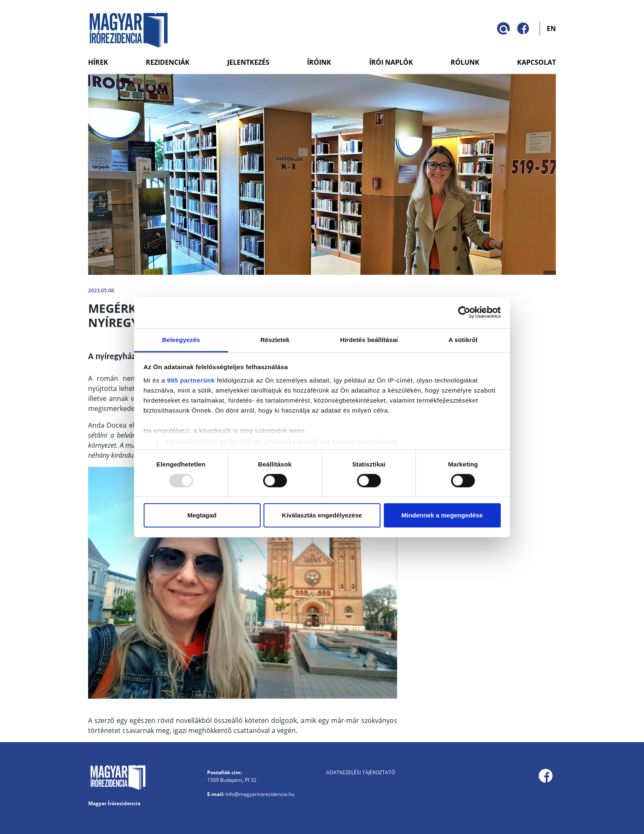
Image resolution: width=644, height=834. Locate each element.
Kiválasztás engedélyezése (322, 515)
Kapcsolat (536, 62)
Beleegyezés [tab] (181, 339)
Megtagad (202, 515)
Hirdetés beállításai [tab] (369, 339)
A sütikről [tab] (463, 339)
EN (551, 28)
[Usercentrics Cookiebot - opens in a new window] (464, 312)
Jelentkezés (248, 62)
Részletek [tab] (275, 339)
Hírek (98, 62)
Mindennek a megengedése (442, 515)
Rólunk (465, 62)
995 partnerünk (191, 380)
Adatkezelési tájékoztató (361, 772)
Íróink (319, 62)
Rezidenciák (168, 62)
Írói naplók (391, 62)
